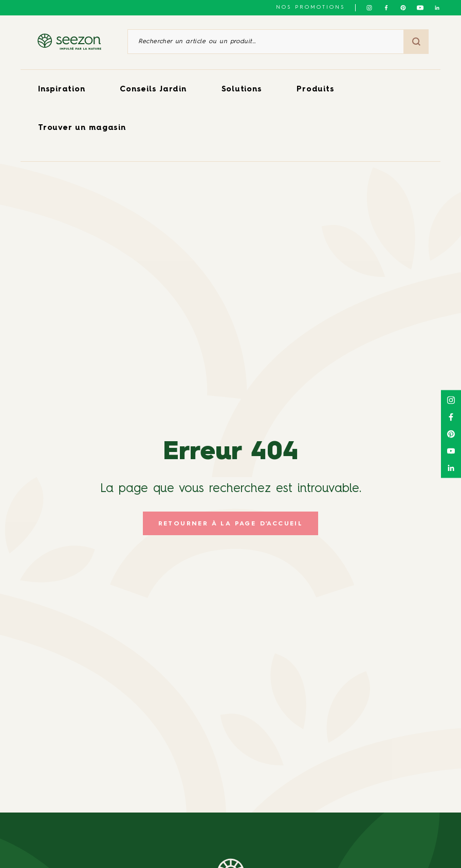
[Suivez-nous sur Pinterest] (403, 8)
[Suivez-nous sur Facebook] (386, 8)
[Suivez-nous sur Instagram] (369, 8)
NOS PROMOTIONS (310, 7)
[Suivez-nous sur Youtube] (420, 8)
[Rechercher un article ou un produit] (266, 42)
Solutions (242, 90)
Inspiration (61, 90)
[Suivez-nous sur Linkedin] (437, 8)
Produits (315, 90)
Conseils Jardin (153, 90)
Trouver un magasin (82, 128)
